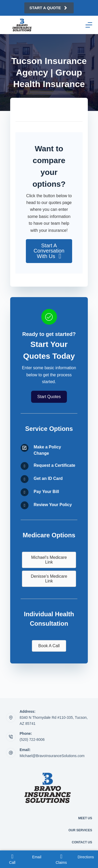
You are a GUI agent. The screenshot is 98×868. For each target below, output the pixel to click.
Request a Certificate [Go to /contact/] (54, 465)
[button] (49, 251)
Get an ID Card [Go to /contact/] (48, 478)
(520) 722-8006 (32, 740)
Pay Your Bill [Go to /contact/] (46, 492)
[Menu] (89, 25)
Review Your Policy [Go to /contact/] (53, 505)
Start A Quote (49, 8)
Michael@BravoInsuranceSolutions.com (52, 756)
